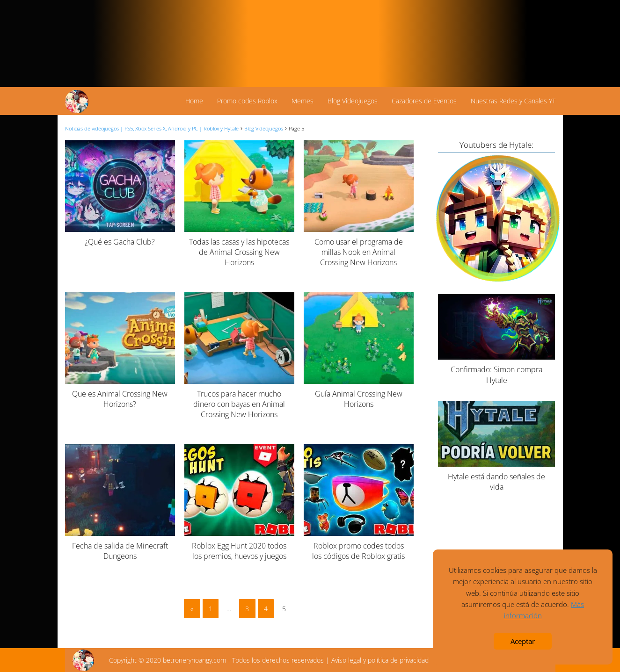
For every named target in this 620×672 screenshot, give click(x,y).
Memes (303, 101)
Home (194, 101)
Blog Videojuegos (353, 101)
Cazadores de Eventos (424, 101)
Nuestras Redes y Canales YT (513, 101)
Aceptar (523, 641)
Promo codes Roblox (247, 101)
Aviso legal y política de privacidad (380, 660)
